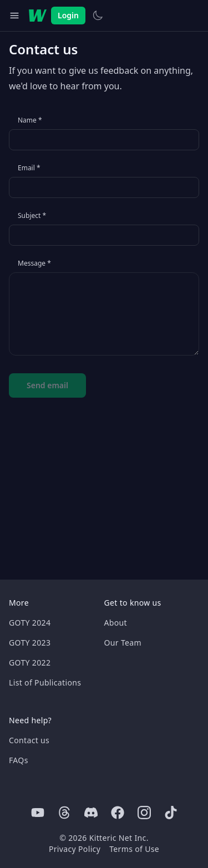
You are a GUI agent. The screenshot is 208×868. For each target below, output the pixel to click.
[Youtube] (38, 813)
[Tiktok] (171, 813)
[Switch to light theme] (98, 16)
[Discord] (91, 813)
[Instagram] (144, 813)
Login (68, 15)
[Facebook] (118, 813)
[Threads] (64, 813)
